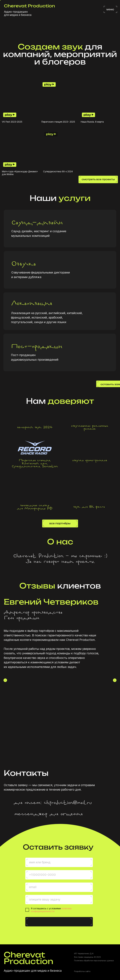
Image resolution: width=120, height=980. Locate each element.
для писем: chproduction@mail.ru (52, 803)
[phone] (59, 875)
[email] (59, 887)
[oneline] (59, 899)
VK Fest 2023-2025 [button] (12, 122)
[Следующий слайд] (115, 680)
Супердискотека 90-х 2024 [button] (58, 171)
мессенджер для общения (48, 814)
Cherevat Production (29, 6)
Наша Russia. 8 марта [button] (92, 122)
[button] (21, 100)
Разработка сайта (82, 971)
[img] (7, 803)
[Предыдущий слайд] (5, 680)
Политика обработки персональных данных (94, 961)
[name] (59, 862)
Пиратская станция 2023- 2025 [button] (58, 122)
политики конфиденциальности (51, 910)
